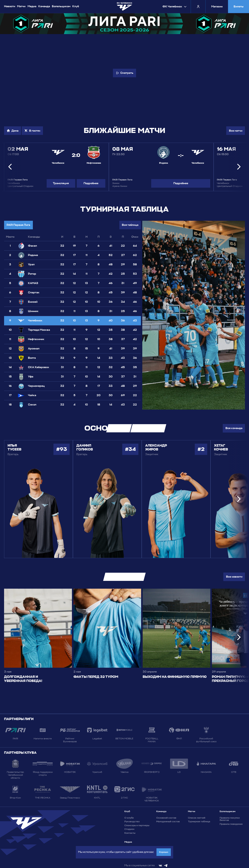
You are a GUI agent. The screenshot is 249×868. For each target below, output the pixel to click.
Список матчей (197, 818)
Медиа (32, 6)
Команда (44, 6)
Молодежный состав (168, 821)
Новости (10, 6)
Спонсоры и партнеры (137, 825)
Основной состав (166, 818)
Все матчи (236, 131)
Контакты (130, 833)
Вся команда (234, 428)
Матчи (21, 6)
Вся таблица (130, 225)
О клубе (129, 818)
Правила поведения (231, 824)
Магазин (217, 7)
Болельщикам (61, 6)
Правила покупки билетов (230, 819)
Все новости (234, 577)
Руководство (132, 821)
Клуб (76, 6)
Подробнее (91, 183)
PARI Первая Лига (18, 225)
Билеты (239, 7)
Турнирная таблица (199, 821)
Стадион (129, 829)
